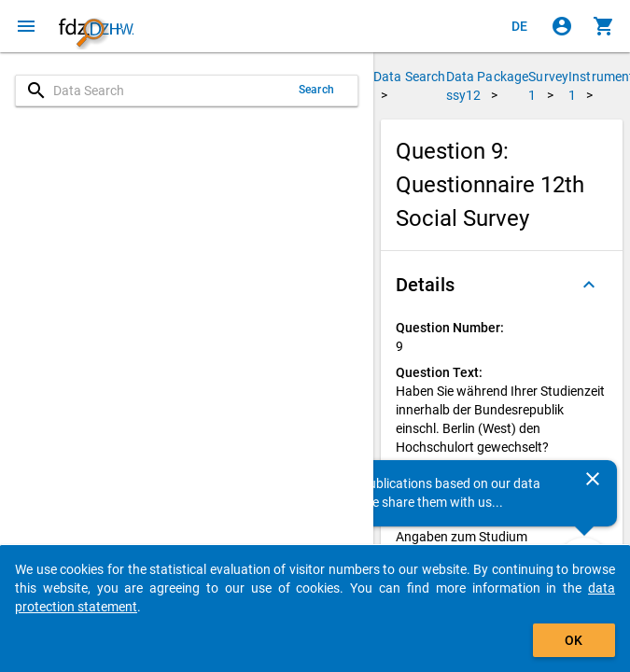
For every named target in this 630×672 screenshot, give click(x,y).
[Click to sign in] (562, 26)
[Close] (593, 479)
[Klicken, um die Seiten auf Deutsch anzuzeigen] (520, 26)
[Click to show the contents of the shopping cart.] (604, 26)
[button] (502, 285)
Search (316, 90)
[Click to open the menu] (26, 26)
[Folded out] (589, 285)
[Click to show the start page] (96, 26)
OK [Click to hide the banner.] (574, 640)
